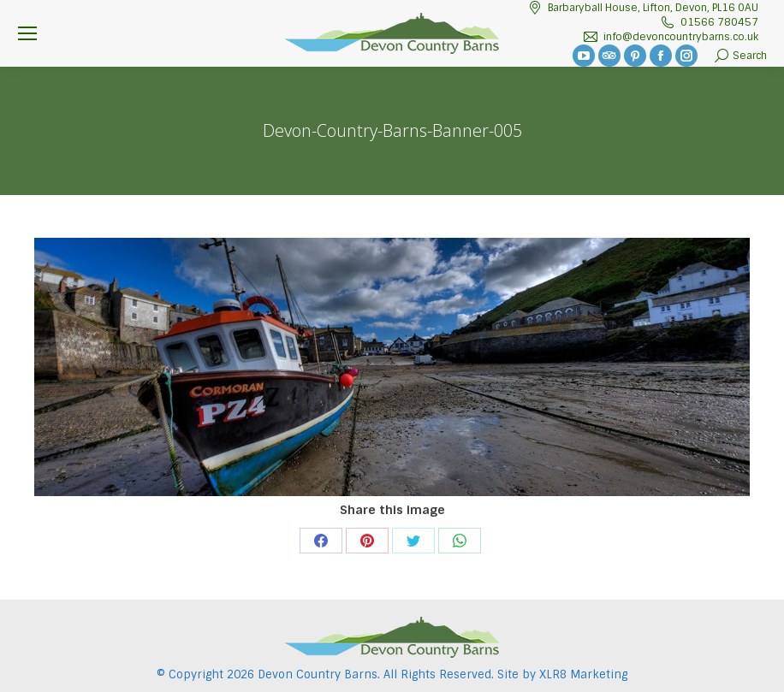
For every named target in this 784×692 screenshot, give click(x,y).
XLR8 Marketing (583, 674)
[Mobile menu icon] (27, 33)
